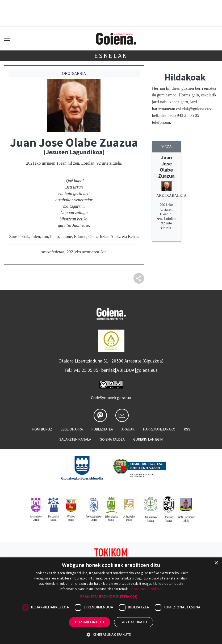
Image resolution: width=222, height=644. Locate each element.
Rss (187, 429)
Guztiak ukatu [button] (134, 622)
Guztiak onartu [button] (90, 622)
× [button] (216, 563)
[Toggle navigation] (7, 38)
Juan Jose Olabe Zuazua (166, 167)
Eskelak (111, 56)
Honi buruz (42, 429)
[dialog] (111, 601)
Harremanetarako (159, 429)
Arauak (128, 429)
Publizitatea (102, 429)
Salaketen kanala (75, 439)
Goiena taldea (112, 439)
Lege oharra (72, 429)
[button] (111, 597)
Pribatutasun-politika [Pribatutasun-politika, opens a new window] (146, 589)
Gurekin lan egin (148, 439)
